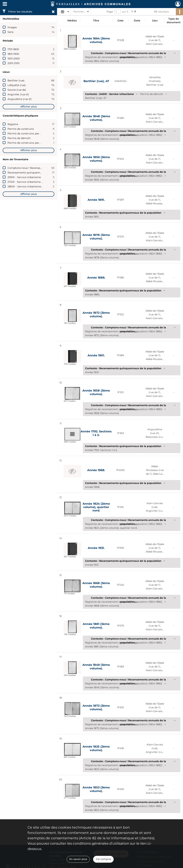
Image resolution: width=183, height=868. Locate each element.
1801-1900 (13, 54)
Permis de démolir (19, 138)
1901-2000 (14, 59)
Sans (10, 32)
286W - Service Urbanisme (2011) (28, 186)
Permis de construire (21, 129)
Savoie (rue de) (17, 90)
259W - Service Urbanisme (24, 177)
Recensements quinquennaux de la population (36, 173)
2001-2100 (13, 63)
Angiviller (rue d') (18, 94)
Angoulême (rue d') (20, 99)
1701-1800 (13, 49)
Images (12, 27)
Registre (13, 124)
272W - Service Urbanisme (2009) (28, 182)
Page (110, 12)
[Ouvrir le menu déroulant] (5, 4)
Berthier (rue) (16, 80)
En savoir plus (78, 859)
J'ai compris (103, 859)
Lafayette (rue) (17, 85)
